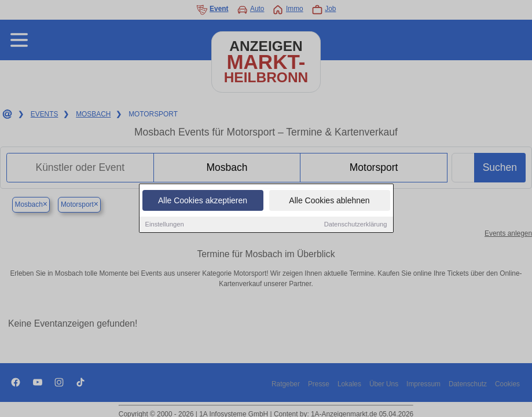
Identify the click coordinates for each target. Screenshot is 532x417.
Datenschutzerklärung (356, 225)
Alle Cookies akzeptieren (203, 201)
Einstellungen (165, 225)
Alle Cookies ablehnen (329, 201)
